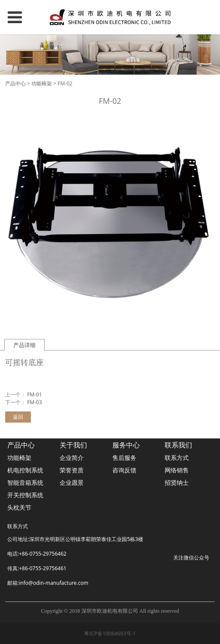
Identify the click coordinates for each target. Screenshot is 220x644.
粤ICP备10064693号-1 (110, 633)
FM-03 (35, 402)
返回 (18, 417)
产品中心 (15, 83)
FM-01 (35, 395)
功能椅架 (42, 83)
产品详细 (24, 345)
